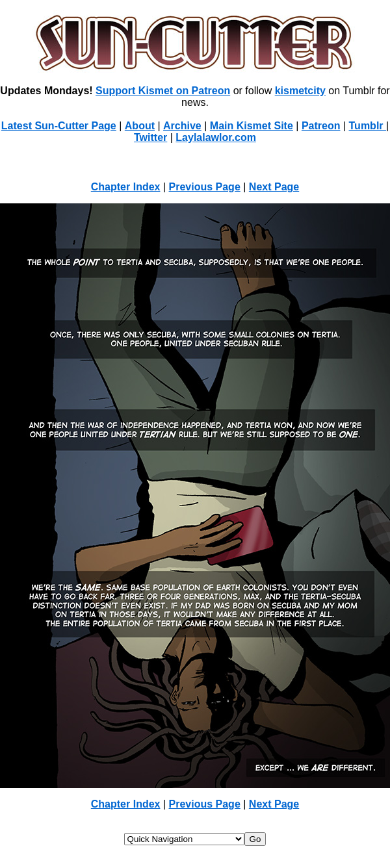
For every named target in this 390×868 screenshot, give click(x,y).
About (140, 126)
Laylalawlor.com (216, 137)
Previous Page (205, 187)
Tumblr (368, 126)
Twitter (150, 137)
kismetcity (300, 91)
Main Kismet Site (252, 126)
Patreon (321, 126)
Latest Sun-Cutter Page (59, 126)
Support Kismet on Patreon (163, 91)
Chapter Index (126, 187)
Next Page (274, 187)
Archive (182, 126)
